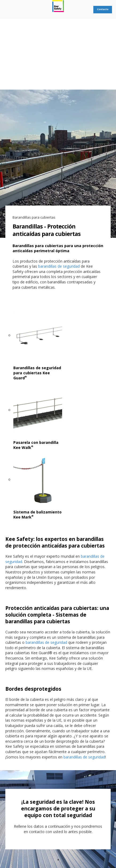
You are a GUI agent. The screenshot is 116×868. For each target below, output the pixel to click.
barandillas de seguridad (59, 266)
